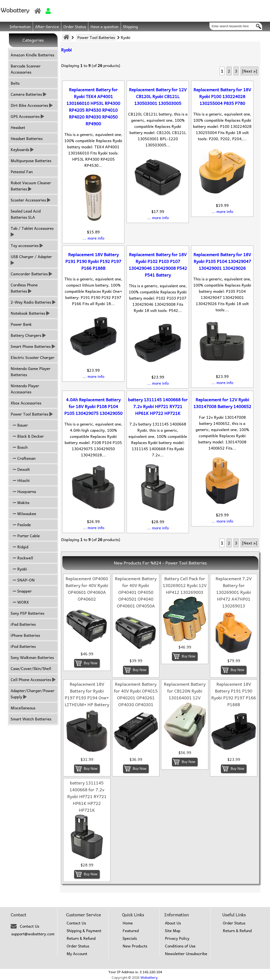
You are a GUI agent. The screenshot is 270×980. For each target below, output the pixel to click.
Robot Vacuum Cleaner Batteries (31, 186)
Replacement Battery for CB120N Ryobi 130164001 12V (185, 691)
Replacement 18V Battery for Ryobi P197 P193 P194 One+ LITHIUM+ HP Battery (87, 694)
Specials (130, 938)
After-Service (47, 26)
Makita (20, 502)
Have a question (104, 26)
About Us (173, 923)
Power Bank (21, 324)
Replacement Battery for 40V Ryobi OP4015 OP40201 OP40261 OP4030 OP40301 (136, 694)
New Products (135, 946)
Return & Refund (81, 938)
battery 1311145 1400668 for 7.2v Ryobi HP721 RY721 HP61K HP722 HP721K (158, 406)
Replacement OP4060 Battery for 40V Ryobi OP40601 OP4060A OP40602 (87, 589)
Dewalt (20, 469)
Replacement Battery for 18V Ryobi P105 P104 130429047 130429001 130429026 (222, 261)
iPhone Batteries (25, 635)
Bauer (19, 425)
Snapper (21, 591)
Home (128, 923)
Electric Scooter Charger (33, 357)
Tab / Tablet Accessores (33, 231)
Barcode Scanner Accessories (26, 69)
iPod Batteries (23, 646)
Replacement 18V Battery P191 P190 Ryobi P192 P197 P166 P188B (93, 261)
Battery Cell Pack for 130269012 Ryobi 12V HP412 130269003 (185, 585)
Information (20, 26)
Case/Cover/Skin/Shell (31, 668)
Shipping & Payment (84, 931)
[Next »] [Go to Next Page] (249, 71)
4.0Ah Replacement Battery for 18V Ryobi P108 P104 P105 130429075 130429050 (93, 406)
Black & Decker (27, 436)
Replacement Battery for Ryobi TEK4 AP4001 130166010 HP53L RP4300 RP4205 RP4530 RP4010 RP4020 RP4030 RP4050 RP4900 (93, 107)
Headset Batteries (27, 138)
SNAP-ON (23, 580)
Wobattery (149, 977)
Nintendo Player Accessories (25, 389)
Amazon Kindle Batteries (32, 55)
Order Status (75, 26)
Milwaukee (23, 514)
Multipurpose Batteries (31, 161)
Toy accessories (27, 245)
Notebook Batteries (30, 313)
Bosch (19, 447)
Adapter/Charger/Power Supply (33, 694)
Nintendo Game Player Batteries (31, 371)
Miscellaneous (23, 708)
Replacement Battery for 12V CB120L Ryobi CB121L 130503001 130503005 (158, 96)
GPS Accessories (27, 116)
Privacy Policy (177, 938)
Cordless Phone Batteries (24, 288)
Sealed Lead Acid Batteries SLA (26, 214)
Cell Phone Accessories (33, 679)
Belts (15, 83)
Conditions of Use (180, 946)
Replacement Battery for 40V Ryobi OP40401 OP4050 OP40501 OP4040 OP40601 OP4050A (136, 592)
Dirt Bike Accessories (32, 105)
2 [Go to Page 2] (229, 71)
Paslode (21, 525)
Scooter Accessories (31, 200)
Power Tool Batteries (96, 37)
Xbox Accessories (26, 403)
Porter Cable (25, 536)
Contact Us (29, 926)
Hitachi (20, 480)
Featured (131, 931)
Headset (18, 127)
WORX (20, 602)
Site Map (173, 931)
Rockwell (22, 558)
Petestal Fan (22, 172)
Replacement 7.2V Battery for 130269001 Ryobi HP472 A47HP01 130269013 (234, 592)
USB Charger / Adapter (32, 260)
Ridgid (19, 547)
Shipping (130, 26)
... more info (93, 238)
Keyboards (22, 149)
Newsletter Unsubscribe (186, 954)
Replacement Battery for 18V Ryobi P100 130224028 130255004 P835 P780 (222, 96)
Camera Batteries (29, 94)
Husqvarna (23, 491)
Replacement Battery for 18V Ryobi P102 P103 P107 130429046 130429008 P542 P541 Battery (158, 265)
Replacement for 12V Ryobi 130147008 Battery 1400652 (222, 403)
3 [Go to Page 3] (236, 71)
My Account (77, 954)
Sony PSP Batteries (27, 613)
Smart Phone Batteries (33, 346)
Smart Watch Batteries (31, 719)
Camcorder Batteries (31, 274)
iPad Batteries (23, 624)
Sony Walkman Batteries (32, 657)
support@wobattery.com (33, 934)
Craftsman (23, 458)
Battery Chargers (28, 335)
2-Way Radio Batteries (33, 302)
